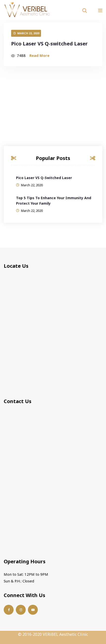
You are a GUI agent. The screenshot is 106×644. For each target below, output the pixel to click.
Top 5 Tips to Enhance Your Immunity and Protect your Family (54, 201)
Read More (39, 55)
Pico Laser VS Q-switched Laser (49, 44)
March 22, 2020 (28, 33)
